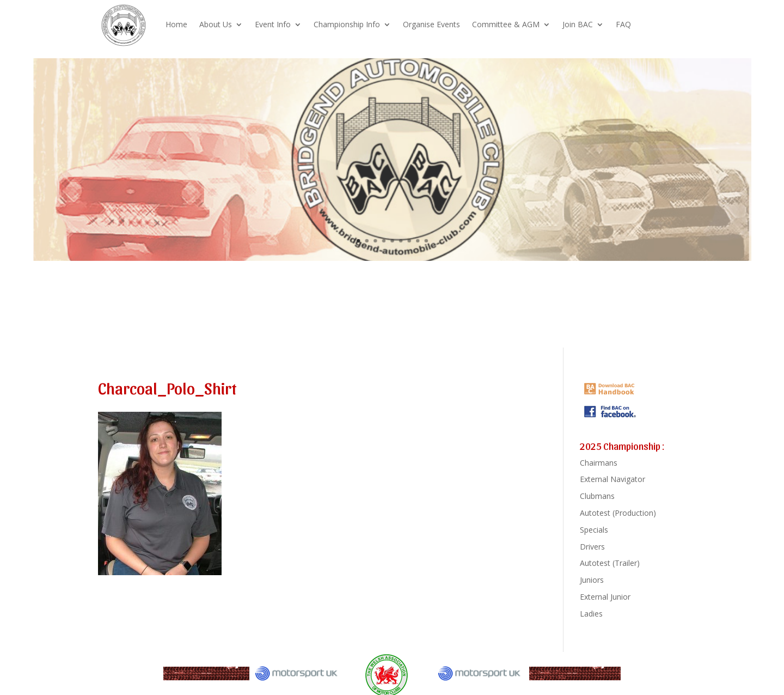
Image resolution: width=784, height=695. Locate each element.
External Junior (605, 597)
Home (176, 24)
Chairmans (599, 463)
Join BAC (578, 24)
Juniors (592, 580)
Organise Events (431, 24)
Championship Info (347, 24)
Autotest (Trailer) (610, 563)
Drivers (592, 547)
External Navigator (612, 479)
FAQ (623, 24)
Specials (594, 530)
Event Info (273, 24)
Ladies (591, 614)
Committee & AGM (506, 24)
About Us (216, 24)
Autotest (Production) (618, 513)
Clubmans (597, 496)
